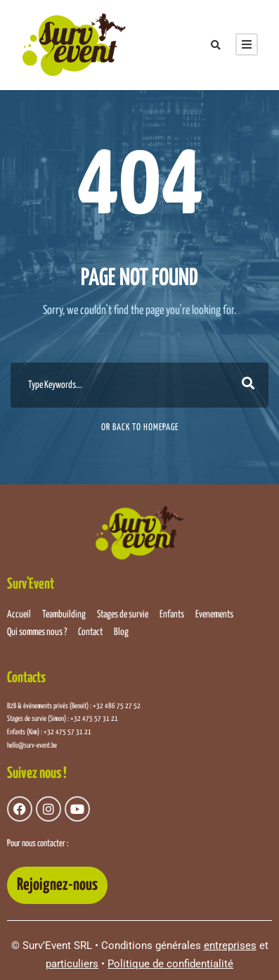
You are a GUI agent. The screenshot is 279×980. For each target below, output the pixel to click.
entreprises (230, 946)
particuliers (72, 964)
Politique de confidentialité (170, 964)
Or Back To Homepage (140, 428)
